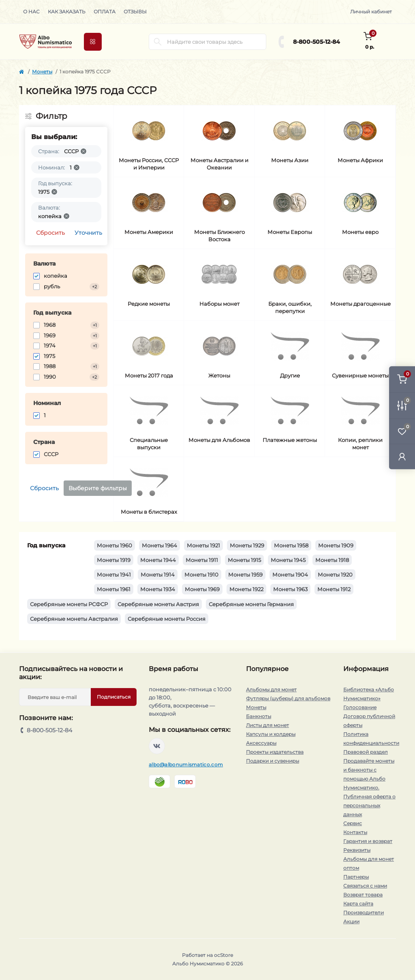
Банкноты (259, 716)
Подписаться (114, 697)
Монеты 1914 (158, 575)
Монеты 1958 (291, 545)
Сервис (353, 823)
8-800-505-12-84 (317, 42)
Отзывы (135, 12)
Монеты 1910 (201, 575)
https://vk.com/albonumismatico (157, 746)
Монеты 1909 (336, 545)
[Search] (158, 42)
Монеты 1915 (244, 560)
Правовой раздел (366, 752)
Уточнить (88, 233)
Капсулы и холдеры (271, 734)
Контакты (355, 832)
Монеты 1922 (246, 589)
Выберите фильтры (98, 488)
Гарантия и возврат (368, 841)
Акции (351, 921)
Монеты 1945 (288, 560)
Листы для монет (267, 725)
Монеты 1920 (335, 575)
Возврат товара (363, 895)
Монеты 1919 (114, 560)
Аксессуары (261, 743)
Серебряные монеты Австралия (74, 619)
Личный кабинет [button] (371, 12)
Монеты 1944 (158, 560)
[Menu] (93, 42)
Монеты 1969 (202, 589)
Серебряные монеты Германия (251, 604)
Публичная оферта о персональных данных (369, 805)
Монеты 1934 (158, 589)
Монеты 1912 (334, 589)
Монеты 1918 (332, 560)
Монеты (42, 72)
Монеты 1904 (290, 575)
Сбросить (50, 233)
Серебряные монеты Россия (167, 619)
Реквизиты (357, 850)
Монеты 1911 (202, 560)
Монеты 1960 (114, 545)
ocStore (224, 955)
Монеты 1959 (245, 575)
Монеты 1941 (114, 575)
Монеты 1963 (290, 589)
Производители (364, 912)
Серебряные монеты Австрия (158, 604)
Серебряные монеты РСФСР (69, 604)
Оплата (105, 12)
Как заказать (67, 12)
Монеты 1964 (159, 545)
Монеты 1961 (114, 589)
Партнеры (356, 877)
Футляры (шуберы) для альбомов (288, 698)
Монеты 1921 (203, 545)
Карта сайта (358, 904)
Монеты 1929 (247, 545)
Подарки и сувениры (273, 761)
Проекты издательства (275, 752)
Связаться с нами (365, 886)
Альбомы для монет (271, 689)
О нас (31, 12)
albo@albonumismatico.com (186, 764)
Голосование (360, 707)
